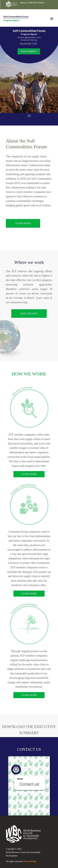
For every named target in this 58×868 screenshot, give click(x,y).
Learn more (29, 474)
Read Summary (29, 51)
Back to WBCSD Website (32, 3)
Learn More (23, 223)
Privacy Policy (30, 861)
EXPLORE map (29, 314)
